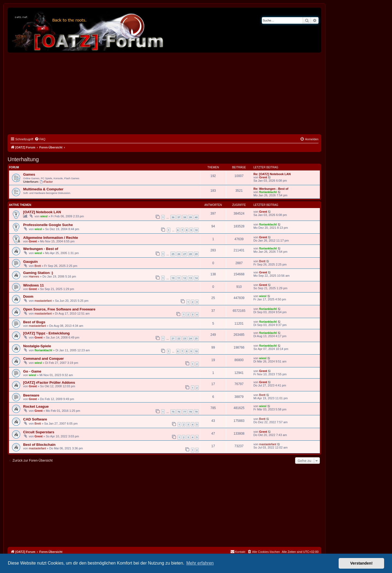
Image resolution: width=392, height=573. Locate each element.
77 (185, 412)
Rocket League (36, 406)
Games (29, 174)
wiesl (44, 216)
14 (196, 278)
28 (190, 254)
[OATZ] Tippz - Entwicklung (46, 333)
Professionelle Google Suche (48, 225)
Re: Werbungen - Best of (271, 189)
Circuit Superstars (39, 432)
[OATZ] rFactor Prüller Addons (49, 382)
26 (179, 254)
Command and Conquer (43, 359)
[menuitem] (40, 139)
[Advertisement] (164, 93)
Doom (28, 296)
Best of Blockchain (39, 445)
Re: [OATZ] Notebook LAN (272, 174)
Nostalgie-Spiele (37, 346)
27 (185, 254)
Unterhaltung (23, 159)
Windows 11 (33, 285)
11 (179, 278)
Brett (38, 266)
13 (190, 278)
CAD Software (35, 419)
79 (196, 412)
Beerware (31, 395)
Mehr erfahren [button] (200, 563)
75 (173, 412)
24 (190, 338)
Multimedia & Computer (43, 189)
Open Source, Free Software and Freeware (59, 309)
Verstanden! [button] (362, 563)
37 (179, 217)
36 (173, 217)
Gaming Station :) (38, 273)
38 (185, 217)
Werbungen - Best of (41, 249)
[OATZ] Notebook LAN (42, 212)
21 (173, 338)
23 (185, 338)
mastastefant (43, 301)
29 (196, 254)
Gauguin (30, 262)
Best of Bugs (34, 322)
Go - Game (32, 371)
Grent (263, 177)
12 (185, 278)
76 (179, 412)
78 (190, 412)
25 (173, 254)
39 (190, 217)
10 (196, 230)
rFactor (46, 182)
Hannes (34, 276)
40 (196, 217)
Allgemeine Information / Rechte (51, 238)
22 (179, 338)
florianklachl (268, 192)
